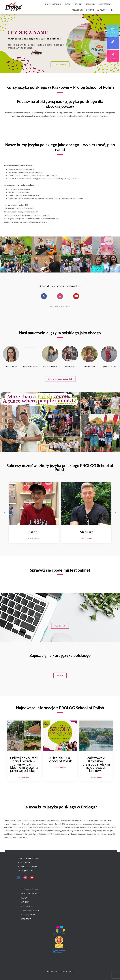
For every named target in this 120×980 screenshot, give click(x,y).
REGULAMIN (90, 4)
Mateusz (86, 532)
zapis (113, 58)
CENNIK (79, 4)
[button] (60, 379)
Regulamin (27, 906)
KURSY (68, 4)
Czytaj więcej (34, 539)
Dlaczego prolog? (31, 893)
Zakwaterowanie (30, 910)
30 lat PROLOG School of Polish (60, 759)
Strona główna (30, 889)
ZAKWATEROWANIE (106, 4)
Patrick (34, 532)
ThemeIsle (69, 971)
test (113, 46)
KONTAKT (90, 10)
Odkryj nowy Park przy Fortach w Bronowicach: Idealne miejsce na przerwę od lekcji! (24, 764)
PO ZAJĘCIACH (77, 10)
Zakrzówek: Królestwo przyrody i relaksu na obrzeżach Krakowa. (96, 764)
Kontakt (26, 919)
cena (113, 33)
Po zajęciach (28, 915)
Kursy (24, 898)
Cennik (25, 902)
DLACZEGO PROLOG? (53, 4)
